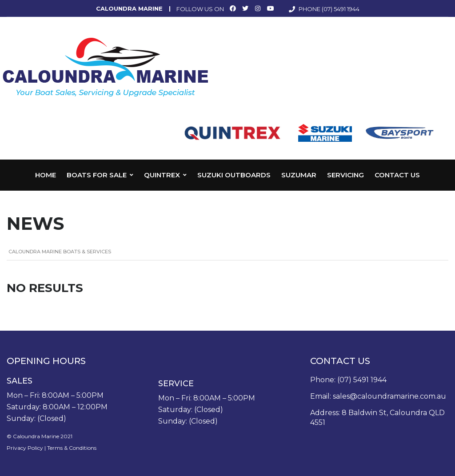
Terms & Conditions (72, 448)
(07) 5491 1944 (341, 9)
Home (46, 175)
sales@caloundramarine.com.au (389, 396)
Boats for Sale (97, 175)
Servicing (345, 175)
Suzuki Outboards (234, 175)
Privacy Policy (25, 448)
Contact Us (397, 175)
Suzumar (299, 175)
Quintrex (162, 175)
